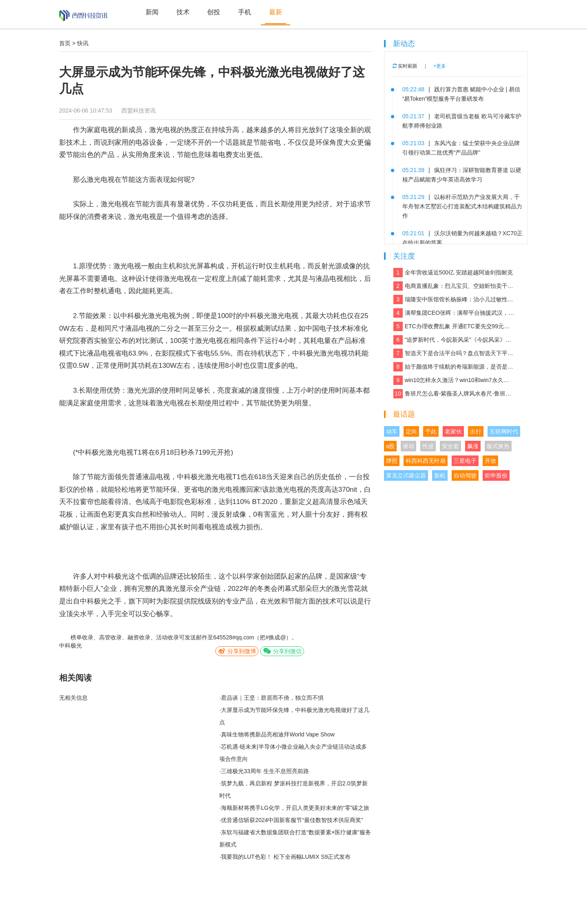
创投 (214, 12)
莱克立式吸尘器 (406, 475)
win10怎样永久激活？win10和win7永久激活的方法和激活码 (454, 380)
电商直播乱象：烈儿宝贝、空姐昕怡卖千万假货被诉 (454, 286)
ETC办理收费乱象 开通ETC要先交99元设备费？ (454, 326)
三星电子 (465, 461)
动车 (392, 431)
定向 (411, 431)
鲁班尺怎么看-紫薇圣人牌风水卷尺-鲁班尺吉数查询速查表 (454, 394)
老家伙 (453, 431)
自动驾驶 (465, 475)
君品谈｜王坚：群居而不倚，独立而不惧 (272, 698)
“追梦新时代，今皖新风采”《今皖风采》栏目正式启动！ (454, 340)
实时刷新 (405, 66)
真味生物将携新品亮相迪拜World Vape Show (278, 734)
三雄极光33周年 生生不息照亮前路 (265, 771)
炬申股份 (496, 475)
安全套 (450, 446)
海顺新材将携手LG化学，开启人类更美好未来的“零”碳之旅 (295, 808)
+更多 (440, 66)
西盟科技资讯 (139, 111)
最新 (276, 12)
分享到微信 (282, 651)
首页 (65, 43)
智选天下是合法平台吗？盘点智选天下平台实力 (454, 353)
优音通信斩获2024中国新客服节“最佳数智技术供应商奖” (292, 820)
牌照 (392, 461)
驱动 (408, 446)
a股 (391, 446)
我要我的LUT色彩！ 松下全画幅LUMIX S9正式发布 (286, 857)
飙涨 (473, 446)
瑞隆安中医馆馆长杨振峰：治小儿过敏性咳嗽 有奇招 (454, 300)
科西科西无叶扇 (426, 461)
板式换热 (498, 446)
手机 (245, 12)
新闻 (152, 12)
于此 (431, 431)
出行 (476, 431)
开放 (490, 461)
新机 (440, 475)
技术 (183, 12)
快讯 (83, 43)
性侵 (428, 446)
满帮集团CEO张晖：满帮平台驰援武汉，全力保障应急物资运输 (454, 313)
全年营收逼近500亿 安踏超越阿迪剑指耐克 (453, 273)
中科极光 (71, 645)
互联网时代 (504, 431)
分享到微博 (237, 651)
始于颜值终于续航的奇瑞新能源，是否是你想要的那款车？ (454, 367)
